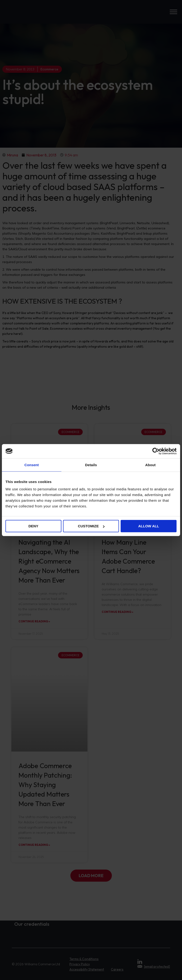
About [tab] (150, 465)
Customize (91, 526)
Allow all (149, 526)
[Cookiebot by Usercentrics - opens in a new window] (156, 451)
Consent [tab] (32, 465)
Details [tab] (91, 465)
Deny (33, 526)
